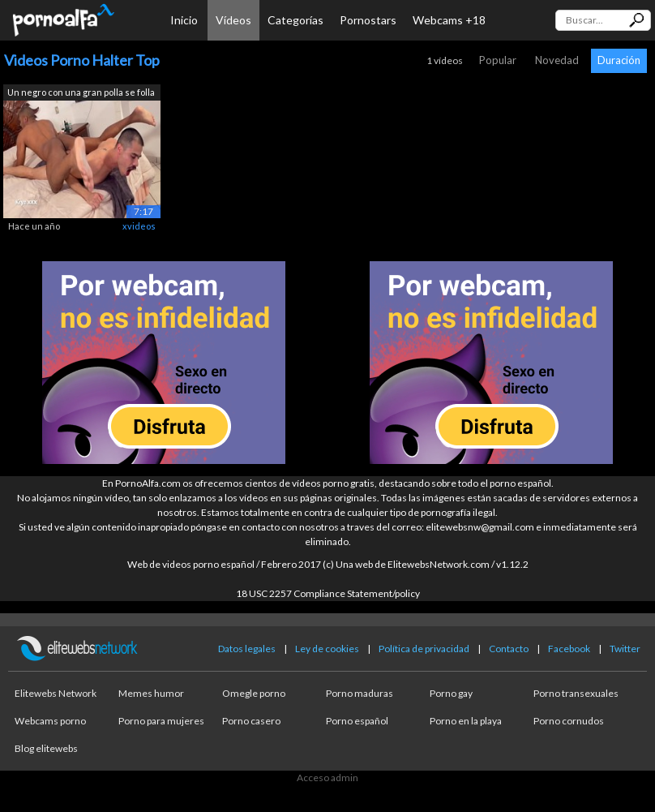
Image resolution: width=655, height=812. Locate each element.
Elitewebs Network (56, 693)
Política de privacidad (424, 649)
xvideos (139, 226)
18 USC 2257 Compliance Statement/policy (328, 593)
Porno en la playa (466, 721)
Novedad (557, 60)
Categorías (295, 20)
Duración (619, 60)
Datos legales (247, 649)
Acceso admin (327, 778)
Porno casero (251, 721)
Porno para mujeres (161, 721)
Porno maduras (360, 693)
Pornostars (368, 20)
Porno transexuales (576, 693)
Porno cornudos (569, 721)
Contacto (509, 649)
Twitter (625, 649)
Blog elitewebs (46, 748)
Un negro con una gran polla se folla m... (81, 94)
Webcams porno (50, 721)
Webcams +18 (449, 20)
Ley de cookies (327, 649)
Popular (498, 60)
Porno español (357, 721)
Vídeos (233, 20)
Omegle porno (254, 693)
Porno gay (451, 693)
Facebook (569, 649)
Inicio (184, 20)
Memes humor (151, 693)
